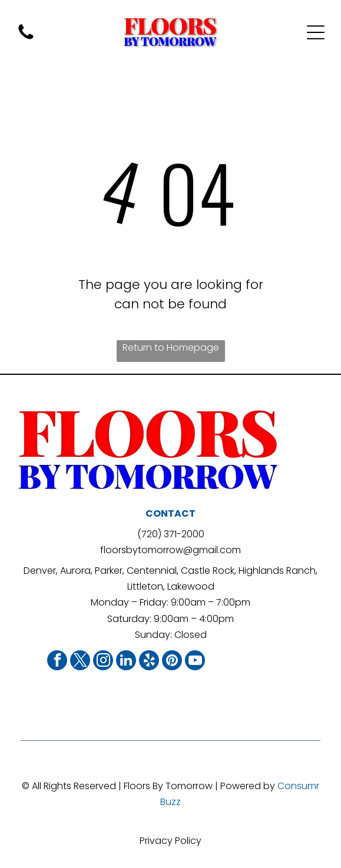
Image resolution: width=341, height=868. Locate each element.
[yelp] (149, 662)
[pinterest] (172, 662)
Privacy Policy (170, 841)
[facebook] (57, 662)
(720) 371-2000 (171, 534)
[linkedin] (126, 662)
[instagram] (103, 662)
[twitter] (80, 662)
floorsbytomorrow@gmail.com (170, 550)
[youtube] (195, 662)
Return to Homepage (171, 347)
